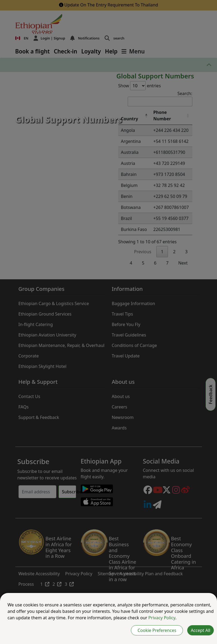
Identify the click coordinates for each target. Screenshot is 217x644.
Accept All (201, 630)
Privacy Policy (162, 618)
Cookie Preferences (157, 630)
